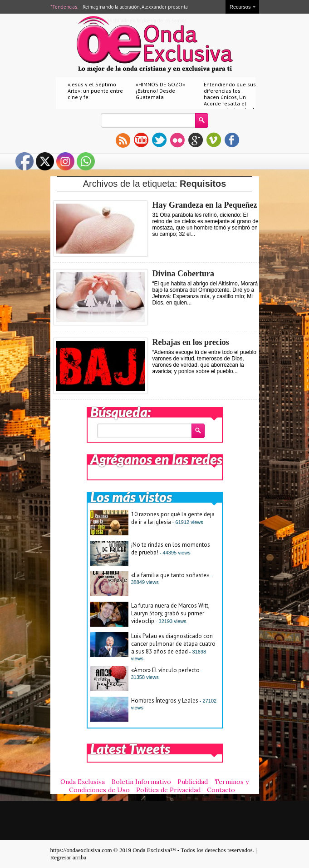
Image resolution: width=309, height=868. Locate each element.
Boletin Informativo (141, 782)
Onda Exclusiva (83, 782)
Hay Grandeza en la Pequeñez (205, 205)
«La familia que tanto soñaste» (170, 575)
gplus (196, 140)
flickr (177, 140)
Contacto (221, 790)
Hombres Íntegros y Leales (165, 701)
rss (123, 140)
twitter (159, 140)
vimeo (214, 140)
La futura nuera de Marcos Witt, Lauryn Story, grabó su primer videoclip (170, 613)
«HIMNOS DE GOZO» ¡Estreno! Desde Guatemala (160, 91)
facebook (232, 140)
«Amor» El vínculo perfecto (165, 670)
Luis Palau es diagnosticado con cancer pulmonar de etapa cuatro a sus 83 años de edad (173, 644)
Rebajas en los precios (191, 342)
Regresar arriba (69, 857)
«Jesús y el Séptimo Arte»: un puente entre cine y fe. (95, 91)
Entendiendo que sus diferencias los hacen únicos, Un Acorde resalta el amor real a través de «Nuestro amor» (231, 100)
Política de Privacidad (168, 790)
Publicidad (193, 782)
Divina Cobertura (184, 274)
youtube (141, 140)
